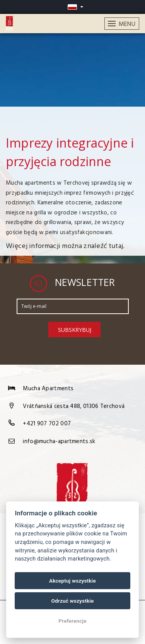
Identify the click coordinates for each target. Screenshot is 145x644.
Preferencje (72, 621)
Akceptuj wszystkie (72, 581)
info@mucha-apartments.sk (59, 442)
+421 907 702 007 (47, 424)
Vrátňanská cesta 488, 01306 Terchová (74, 406)
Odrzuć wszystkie (72, 601)
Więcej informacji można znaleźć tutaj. (65, 246)
